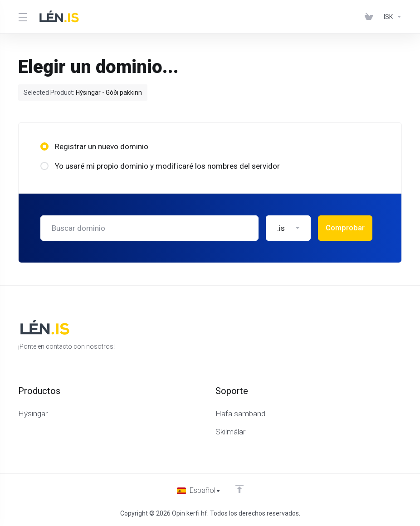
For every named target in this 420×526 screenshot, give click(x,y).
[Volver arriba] (240, 488)
